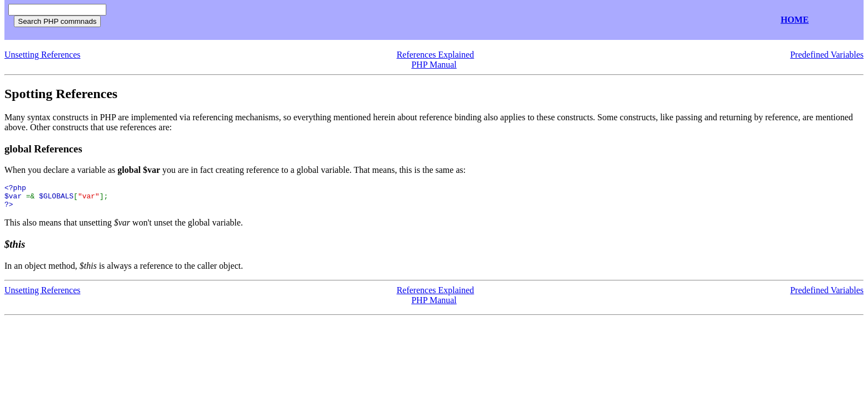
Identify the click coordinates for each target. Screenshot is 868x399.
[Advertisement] (242, 20)
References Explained (435, 55)
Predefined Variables (827, 55)
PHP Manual (434, 65)
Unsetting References (42, 55)
